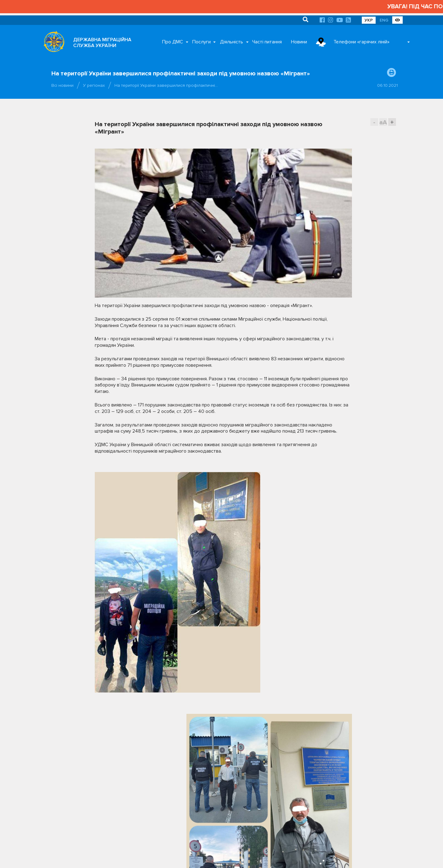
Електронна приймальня (83, 756)
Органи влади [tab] (274, 716)
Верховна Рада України (289, 734)
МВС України (279, 753)
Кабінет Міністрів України (290, 743)
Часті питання (267, 42)
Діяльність (231, 42)
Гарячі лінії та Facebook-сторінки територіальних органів (90, 745)
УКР (369, 20)
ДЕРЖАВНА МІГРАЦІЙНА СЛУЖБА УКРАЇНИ (102, 43)
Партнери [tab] (314, 716)
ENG (384, 20)
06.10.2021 (387, 85)
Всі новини (62, 85)
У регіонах (94, 85)
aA (383, 122)
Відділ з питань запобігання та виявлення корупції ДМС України (197, 816)
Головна (206, 856)
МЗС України (348, 743)
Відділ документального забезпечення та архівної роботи (196, 801)
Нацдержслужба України (290, 768)
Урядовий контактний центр (362, 768)
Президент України (354, 734)
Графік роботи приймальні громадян (91, 808)
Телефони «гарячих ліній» (361, 42)
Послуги (202, 42)
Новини (299, 42)
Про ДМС (173, 42)
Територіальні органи (96, 821)
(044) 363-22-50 (68, 733)
